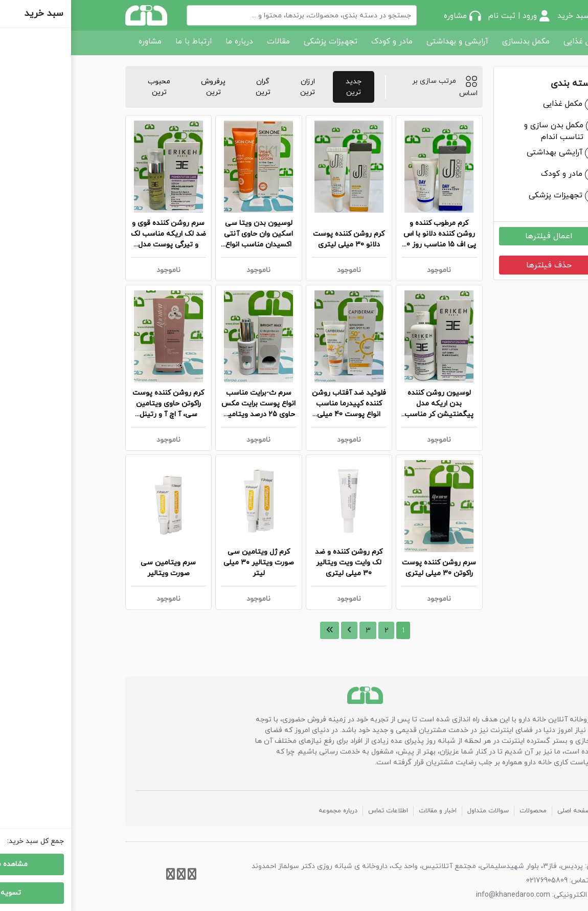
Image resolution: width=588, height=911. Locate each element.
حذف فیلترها (478, 265)
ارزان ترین (236, 87)
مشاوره (79, 41)
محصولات (462, 811)
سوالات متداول (417, 811)
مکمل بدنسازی (455, 41)
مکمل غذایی (512, 41)
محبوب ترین (88, 87)
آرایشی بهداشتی (483, 152)
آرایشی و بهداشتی (386, 41)
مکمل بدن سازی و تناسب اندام (483, 131)
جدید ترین (282, 87)
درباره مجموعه (267, 811)
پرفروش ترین (142, 87)
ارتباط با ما (122, 41)
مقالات (207, 41)
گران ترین (192, 87)
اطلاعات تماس (317, 811)
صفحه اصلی (503, 811)
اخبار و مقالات (367, 811)
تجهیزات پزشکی (259, 41)
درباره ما (168, 41)
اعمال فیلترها (478, 236)
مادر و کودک (321, 41)
